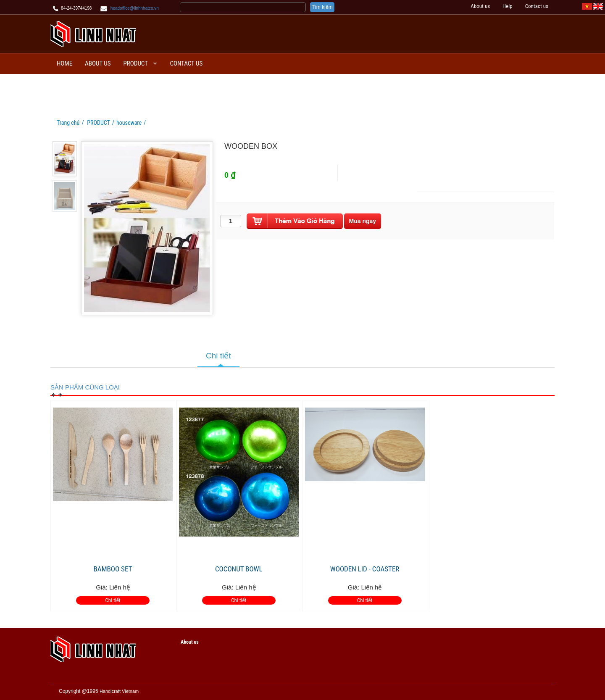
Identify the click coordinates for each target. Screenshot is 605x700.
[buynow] (363, 221)
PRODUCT (136, 63)
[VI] (587, 6)
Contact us (537, 6)
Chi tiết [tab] (218, 356)
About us (480, 6)
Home (64, 63)
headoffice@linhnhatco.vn (135, 8)
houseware (129, 123)
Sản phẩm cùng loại (85, 387)
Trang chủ (68, 123)
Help (508, 6)
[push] (295, 221)
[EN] (598, 6)
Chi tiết (113, 600)
